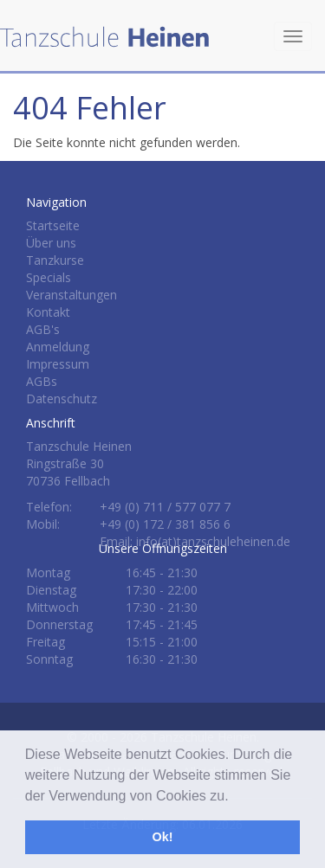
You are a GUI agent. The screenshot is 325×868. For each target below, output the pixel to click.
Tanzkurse (55, 260)
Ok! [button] (163, 837)
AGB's (43, 329)
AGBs (42, 381)
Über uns (51, 243)
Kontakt (48, 312)
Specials (49, 277)
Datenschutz (62, 399)
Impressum (58, 364)
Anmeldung (58, 347)
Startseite (53, 225)
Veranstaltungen (71, 295)
